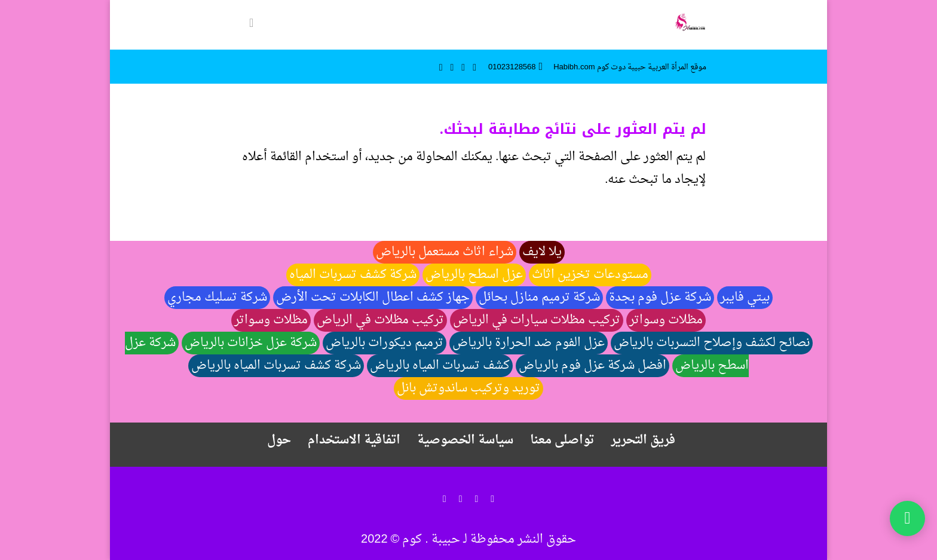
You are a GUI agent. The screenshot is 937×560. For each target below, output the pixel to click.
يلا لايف (542, 252)
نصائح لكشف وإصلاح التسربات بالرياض (712, 343)
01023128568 (512, 67)
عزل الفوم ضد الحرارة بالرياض (529, 343)
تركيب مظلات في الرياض (380, 320)
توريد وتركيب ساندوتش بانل (468, 388)
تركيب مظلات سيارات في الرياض (537, 320)
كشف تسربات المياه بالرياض (440, 366)
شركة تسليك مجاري (217, 298)
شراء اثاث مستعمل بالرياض (445, 252)
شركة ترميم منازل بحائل (539, 298)
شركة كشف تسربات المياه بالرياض (276, 366)
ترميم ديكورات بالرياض (385, 343)
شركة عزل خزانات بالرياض (251, 343)
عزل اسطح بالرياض (474, 275)
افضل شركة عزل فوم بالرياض (592, 366)
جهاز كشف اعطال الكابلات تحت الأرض (373, 298)
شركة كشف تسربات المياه (353, 275)
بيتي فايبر (745, 298)
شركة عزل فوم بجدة (660, 298)
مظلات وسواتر (666, 320)
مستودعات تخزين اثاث (590, 275)
